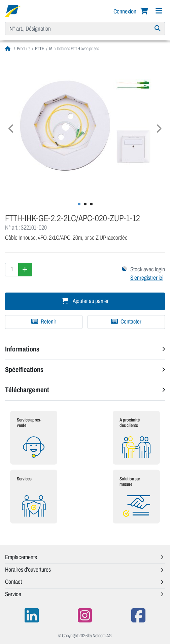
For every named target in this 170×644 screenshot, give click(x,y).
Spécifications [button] (24, 370)
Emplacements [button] (21, 557)
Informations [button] (22, 349)
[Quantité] (12, 270)
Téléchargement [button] (27, 390)
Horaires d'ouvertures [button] (28, 570)
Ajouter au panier (85, 301)
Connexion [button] (125, 11)
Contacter (126, 322)
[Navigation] (159, 11)
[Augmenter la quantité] (25, 270)
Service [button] (13, 594)
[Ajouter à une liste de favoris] (44, 322)
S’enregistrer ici (147, 278)
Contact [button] (13, 582)
